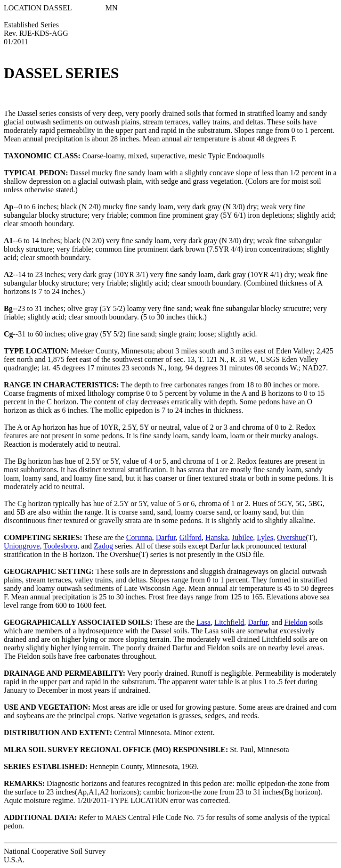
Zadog (103, 546)
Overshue (291, 537)
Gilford (191, 537)
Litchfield (229, 622)
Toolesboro (60, 546)
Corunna (139, 537)
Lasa (203, 622)
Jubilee (242, 537)
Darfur (166, 537)
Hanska (217, 537)
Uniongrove (22, 546)
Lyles (265, 537)
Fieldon (296, 622)
